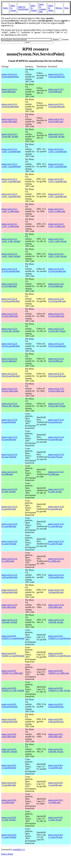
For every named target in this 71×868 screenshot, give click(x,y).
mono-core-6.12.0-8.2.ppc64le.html (9, 508)
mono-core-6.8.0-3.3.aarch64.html (9, 766)
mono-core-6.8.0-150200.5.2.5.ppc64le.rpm (59, 655)
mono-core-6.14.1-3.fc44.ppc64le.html (10, 105)
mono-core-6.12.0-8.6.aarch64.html (9, 421)
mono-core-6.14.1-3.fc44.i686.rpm (56, 90)
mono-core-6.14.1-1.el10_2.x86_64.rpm (57, 240)
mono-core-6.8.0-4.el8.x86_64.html (9, 750)
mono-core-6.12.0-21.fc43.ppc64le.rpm (57, 300)
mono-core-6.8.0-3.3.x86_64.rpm (56, 819)
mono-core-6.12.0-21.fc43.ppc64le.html (11, 300)
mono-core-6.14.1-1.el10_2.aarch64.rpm (58, 150)
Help (67, 8)
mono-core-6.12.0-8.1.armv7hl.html (9, 543)
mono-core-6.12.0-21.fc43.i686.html (9, 285)
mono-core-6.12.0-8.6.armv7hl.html (9, 456)
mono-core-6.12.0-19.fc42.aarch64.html (11, 345)
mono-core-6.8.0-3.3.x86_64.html (9, 819)
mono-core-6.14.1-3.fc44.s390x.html (9, 120)
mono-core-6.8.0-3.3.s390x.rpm (56, 801)
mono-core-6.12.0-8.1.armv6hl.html (9, 525)
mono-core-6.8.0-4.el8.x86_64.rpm (56, 750)
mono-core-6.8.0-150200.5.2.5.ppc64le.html (13, 655)
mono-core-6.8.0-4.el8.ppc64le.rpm (56, 720)
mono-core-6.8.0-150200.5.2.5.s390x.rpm (59, 672)
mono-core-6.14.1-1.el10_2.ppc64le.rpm (58, 180)
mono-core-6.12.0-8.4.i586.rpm (56, 473)
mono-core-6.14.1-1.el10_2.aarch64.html (11, 150)
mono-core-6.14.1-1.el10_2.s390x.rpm (57, 210)
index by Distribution (23, 8)
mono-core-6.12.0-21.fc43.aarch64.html (11, 270)
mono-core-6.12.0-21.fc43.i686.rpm (56, 285)
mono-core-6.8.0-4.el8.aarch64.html (9, 705)
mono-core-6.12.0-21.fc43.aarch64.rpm (57, 270)
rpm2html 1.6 (19, 849)
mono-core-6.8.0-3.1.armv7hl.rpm (56, 836)
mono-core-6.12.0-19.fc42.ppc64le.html (11, 375)
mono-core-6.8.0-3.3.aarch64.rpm (56, 766)
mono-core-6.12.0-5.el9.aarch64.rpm (56, 576)
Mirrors (59, 8)
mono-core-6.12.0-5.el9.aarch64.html (9, 576)
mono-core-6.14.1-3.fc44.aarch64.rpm (57, 75)
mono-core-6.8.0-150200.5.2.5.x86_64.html (13, 689)
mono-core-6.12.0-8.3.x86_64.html (9, 490)
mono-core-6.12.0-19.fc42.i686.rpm (56, 360)
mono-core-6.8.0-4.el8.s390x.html (9, 735)
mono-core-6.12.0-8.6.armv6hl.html (9, 438)
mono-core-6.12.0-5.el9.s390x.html (9, 606)
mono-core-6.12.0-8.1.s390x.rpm (56, 560)
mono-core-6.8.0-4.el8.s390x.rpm (56, 735)
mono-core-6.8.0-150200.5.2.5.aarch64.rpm (59, 637)
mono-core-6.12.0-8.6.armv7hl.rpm (56, 456)
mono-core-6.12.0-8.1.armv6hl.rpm (56, 525)
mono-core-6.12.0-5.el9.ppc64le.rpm (56, 591)
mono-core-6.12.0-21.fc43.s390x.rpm (56, 315)
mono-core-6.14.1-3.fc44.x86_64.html (10, 135)
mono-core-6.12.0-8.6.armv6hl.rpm (56, 438)
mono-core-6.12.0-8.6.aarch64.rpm (56, 421)
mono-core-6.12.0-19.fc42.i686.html (9, 360)
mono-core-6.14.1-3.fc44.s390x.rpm (56, 120)
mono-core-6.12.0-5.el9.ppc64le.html (9, 591)
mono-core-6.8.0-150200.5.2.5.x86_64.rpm (59, 689)
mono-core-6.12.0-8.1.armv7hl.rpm (56, 543)
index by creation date (43, 8)
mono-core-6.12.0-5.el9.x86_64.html (9, 621)
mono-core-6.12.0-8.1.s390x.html (9, 560)
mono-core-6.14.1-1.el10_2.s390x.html (10, 210)
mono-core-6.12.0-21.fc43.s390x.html (10, 315)
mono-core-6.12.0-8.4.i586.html (9, 473)
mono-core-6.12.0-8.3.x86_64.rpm (56, 490)
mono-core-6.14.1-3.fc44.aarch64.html (10, 75)
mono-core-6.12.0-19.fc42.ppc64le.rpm (57, 375)
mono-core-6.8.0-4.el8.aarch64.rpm (56, 705)
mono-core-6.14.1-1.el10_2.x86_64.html (11, 240)
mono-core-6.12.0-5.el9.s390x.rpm (56, 606)
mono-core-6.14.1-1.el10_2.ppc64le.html (11, 180)
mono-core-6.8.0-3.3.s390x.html (9, 801)
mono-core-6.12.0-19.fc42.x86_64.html (10, 405)
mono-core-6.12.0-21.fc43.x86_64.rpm (57, 330)
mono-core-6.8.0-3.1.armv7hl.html (9, 836)
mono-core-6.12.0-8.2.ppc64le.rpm (56, 508)
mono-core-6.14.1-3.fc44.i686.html (9, 90)
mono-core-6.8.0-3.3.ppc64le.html (9, 784)
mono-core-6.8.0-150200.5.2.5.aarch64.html (13, 637)
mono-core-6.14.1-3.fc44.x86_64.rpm (56, 135)
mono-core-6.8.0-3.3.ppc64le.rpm (56, 784)
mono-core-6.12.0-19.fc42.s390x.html (10, 390)
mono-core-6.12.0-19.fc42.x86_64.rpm (57, 405)
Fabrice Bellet (7, 854)
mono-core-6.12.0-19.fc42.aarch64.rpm (57, 345)
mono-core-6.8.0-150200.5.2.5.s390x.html (12, 672)
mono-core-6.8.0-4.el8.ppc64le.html (9, 720)
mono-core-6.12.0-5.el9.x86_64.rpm (56, 621)
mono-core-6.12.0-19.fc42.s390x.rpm (56, 390)
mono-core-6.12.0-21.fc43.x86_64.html (10, 330)
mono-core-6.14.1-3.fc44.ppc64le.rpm (57, 105)
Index (6, 8)
